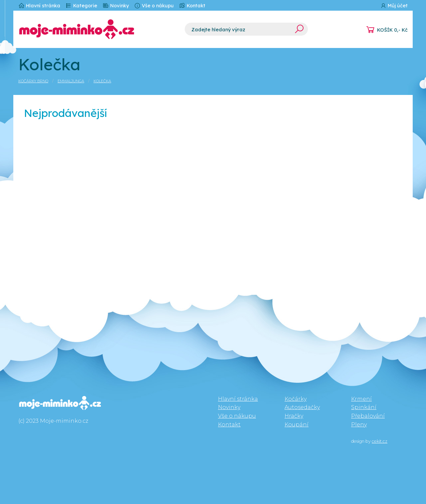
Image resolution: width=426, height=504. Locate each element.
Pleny (359, 425)
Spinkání (364, 407)
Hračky (294, 416)
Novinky (116, 5)
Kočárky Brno (33, 81)
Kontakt (192, 5)
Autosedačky (302, 407)
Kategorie (81, 5)
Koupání (297, 425)
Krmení (361, 399)
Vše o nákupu (154, 5)
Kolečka (102, 81)
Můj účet (394, 5)
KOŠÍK (392, 30)
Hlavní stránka (39, 5)
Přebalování (368, 416)
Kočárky (296, 399)
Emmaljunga (71, 81)
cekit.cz (380, 441)
